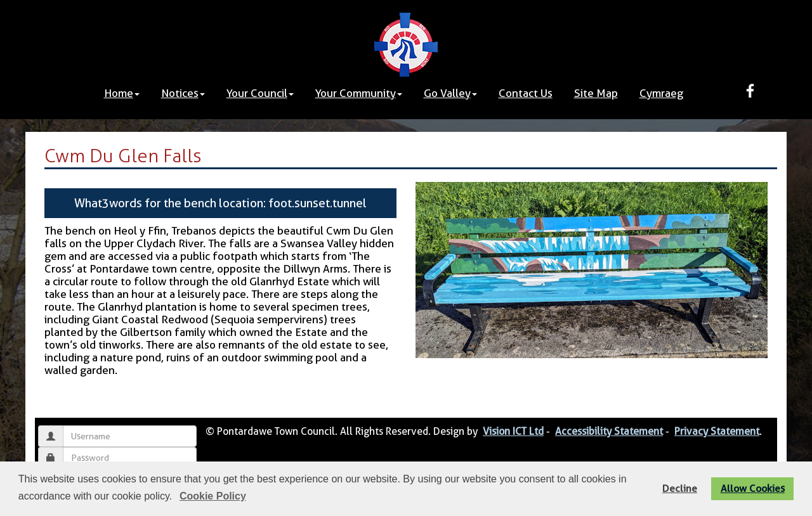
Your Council (260, 93)
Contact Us (526, 93)
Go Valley (450, 93)
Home (122, 93)
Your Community (359, 93)
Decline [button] (680, 488)
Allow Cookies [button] (753, 488)
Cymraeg (661, 93)
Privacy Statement (717, 431)
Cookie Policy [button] (213, 496)
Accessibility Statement (609, 431)
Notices (183, 93)
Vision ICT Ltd (513, 431)
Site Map (596, 93)
